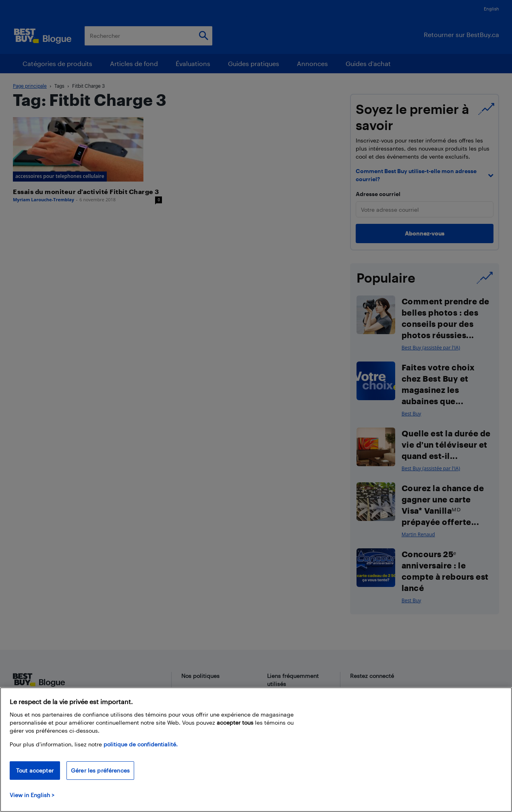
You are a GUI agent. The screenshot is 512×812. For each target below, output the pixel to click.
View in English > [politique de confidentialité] (32, 795)
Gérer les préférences (100, 770)
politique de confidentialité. (141, 744)
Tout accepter (35, 770)
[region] (256, 750)
